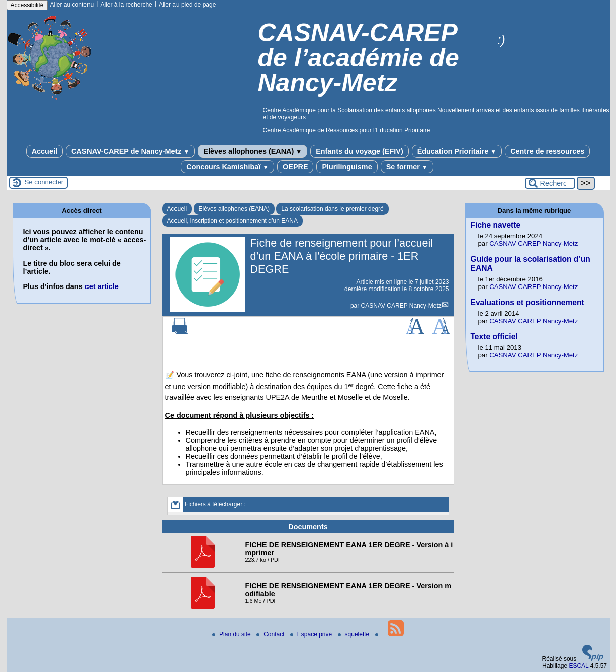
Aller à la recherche (126, 5)
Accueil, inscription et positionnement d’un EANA (233, 221)
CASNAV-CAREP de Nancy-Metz (130, 151)
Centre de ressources (547, 151)
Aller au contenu (72, 5)
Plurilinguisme (347, 167)
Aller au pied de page (187, 5)
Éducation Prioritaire (457, 151)
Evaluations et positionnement (527, 302)
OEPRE (295, 167)
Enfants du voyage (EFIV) (360, 151)
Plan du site (232, 634)
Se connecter (44, 182)
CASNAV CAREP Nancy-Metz (401, 306)
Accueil (45, 151)
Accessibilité (27, 5)
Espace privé (312, 634)
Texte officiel (494, 337)
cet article (102, 286)
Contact (271, 634)
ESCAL (579, 666)
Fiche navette (496, 225)
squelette (355, 634)
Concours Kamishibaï (227, 167)
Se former (407, 167)
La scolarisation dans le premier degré (332, 209)
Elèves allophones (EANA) (252, 151)
